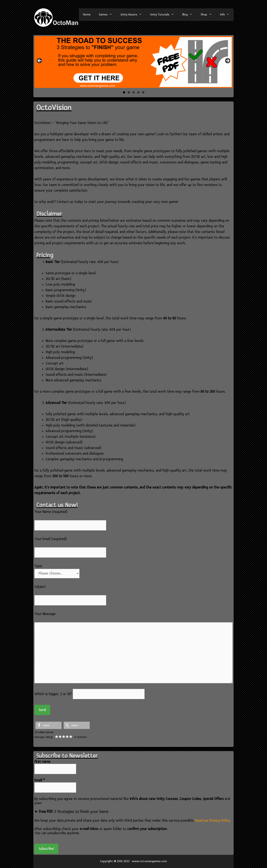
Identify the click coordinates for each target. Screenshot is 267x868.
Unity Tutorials (164, 15)
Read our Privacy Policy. (213, 821)
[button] (48, 725)
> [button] (227, 61)
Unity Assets (133, 15)
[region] (133, 62)
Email (40, 780)
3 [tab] (134, 92)
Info (227, 15)
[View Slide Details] (133, 62)
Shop (208, 15)
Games (108, 15)
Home (87, 15)
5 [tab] (143, 92)
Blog (189, 15)
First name (42, 762)
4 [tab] (138, 92)
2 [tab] (129, 92)
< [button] (40, 61)
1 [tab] (124, 92)
